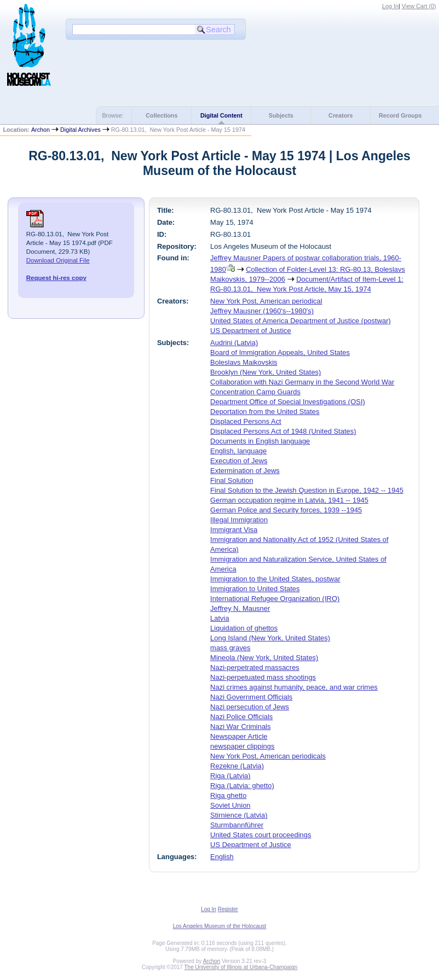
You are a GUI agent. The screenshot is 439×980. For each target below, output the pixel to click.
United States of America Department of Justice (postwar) (301, 321)
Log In (390, 6)
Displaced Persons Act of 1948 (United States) (283, 431)
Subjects (281, 115)
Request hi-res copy (56, 278)
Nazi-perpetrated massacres (255, 667)
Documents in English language (260, 441)
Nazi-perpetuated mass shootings (263, 677)
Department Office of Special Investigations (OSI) (288, 402)
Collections (161, 115)
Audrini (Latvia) (234, 343)
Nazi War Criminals (240, 727)
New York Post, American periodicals (268, 756)
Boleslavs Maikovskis (244, 362)
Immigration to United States (255, 589)
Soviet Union (230, 805)
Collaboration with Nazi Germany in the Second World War (302, 382)
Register (228, 909)
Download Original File (58, 260)
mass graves (230, 648)
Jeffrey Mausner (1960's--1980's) (262, 311)
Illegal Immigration (239, 520)
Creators (340, 115)
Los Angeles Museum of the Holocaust (220, 926)
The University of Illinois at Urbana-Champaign (241, 967)
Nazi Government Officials (251, 697)
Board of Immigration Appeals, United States (280, 352)
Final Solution (232, 480)
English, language (238, 451)
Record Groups (400, 115)
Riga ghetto (228, 795)
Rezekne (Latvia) (237, 766)
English (222, 857)
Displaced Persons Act (246, 421)
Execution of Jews (239, 461)
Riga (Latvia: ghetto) (242, 786)
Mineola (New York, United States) (264, 658)
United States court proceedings (261, 835)
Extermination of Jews (245, 471)
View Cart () (419, 6)
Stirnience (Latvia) (239, 815)
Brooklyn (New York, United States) (265, 372)
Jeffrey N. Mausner (240, 608)
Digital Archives (80, 130)
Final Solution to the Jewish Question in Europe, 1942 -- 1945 (307, 490)
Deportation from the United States (265, 412)
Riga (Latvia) (230, 776)
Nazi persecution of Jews (250, 707)
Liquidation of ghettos (244, 628)
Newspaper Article (239, 736)
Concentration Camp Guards (255, 392)
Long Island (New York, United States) (270, 638)
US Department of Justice (251, 331)
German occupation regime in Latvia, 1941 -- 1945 (289, 500)
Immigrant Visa (234, 530)
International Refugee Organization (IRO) (275, 599)
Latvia (220, 618)
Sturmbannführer (237, 825)
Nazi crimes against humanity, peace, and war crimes (294, 687)
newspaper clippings (242, 746)
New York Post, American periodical (266, 301)
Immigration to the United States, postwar (275, 579)
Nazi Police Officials (241, 717)
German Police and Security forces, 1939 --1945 (286, 510)
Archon (41, 130)
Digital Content (221, 115)
